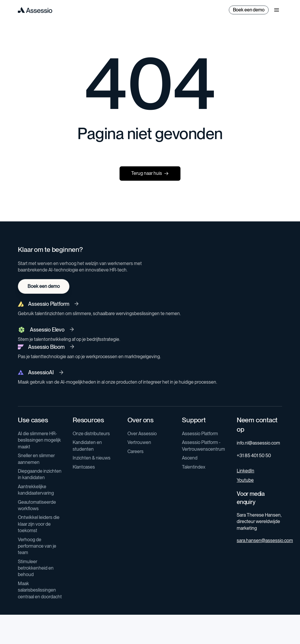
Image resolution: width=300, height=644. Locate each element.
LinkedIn (246, 471)
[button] (277, 10)
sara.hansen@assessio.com (265, 540)
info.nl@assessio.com (258, 443)
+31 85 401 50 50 (254, 456)
